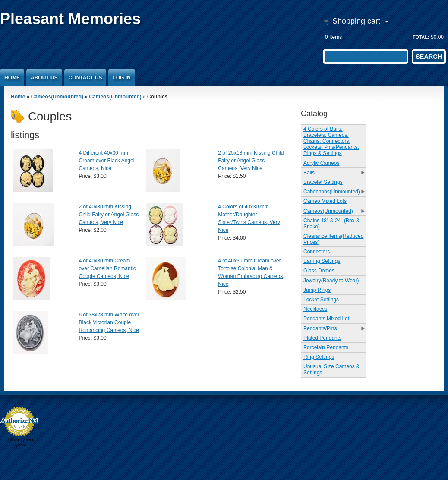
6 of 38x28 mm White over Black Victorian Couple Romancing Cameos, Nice (109, 322)
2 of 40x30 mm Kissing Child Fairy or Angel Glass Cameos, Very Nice (109, 215)
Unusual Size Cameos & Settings (331, 369)
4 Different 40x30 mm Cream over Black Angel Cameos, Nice (107, 161)
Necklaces (315, 309)
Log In (121, 78)
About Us (44, 78)
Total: (421, 37)
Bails (309, 173)
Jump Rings (317, 290)
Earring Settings (322, 261)
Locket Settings (321, 300)
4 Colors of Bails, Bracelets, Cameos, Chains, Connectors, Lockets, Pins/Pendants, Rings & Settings (331, 141)
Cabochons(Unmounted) (332, 192)
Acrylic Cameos (321, 163)
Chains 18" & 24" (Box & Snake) (331, 224)
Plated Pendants (322, 338)
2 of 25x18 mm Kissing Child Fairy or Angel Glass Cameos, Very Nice (251, 161)
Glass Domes (319, 271)
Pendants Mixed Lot (326, 319)
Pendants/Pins (320, 328)
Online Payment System (19, 442)
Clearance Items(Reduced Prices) (333, 239)
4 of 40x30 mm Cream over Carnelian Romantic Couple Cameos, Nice (107, 268)
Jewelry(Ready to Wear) (331, 281)
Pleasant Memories (70, 19)
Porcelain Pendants (326, 347)
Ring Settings (319, 357)
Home (12, 78)
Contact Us (85, 78)
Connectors (317, 252)
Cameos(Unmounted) (57, 97)
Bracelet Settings (323, 182)
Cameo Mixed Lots (325, 201)
